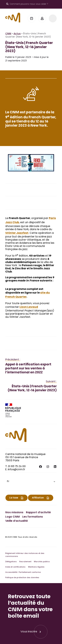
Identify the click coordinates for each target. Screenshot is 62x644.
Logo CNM (12, 517)
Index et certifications (15, 567)
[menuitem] (31, 481)
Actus (17, 34)
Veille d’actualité (17, 521)
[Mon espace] (42, 18)
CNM (8, 34)
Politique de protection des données (22, 578)
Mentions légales (36, 567)
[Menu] (53, 18)
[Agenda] (32, 18)
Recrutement (25, 562)
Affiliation (38, 498)
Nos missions (14, 513)
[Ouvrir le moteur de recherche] (27, 4)
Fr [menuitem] (8, 482)
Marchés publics (42, 562)
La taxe (14, 498)
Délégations (11, 562)
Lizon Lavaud (29, 307)
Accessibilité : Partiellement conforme (23, 572)
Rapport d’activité (38, 513)
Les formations (33, 517)
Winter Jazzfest (17, 233)
